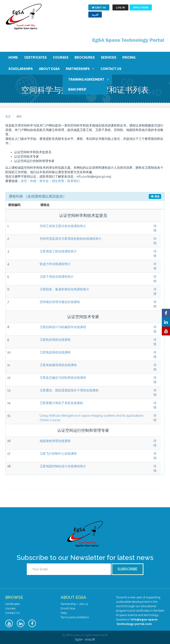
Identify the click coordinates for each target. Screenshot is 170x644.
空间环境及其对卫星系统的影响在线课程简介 (71, 239)
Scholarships (21, 69)
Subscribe (127, 569)
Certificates (35, 57)
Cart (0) (99, 8)
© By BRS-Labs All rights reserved (85, 635)
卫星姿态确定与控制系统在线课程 (63, 378)
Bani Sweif (77, 89)
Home (13, 57)
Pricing (129, 57)
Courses (61, 57)
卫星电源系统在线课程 (55, 352)
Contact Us (111, 69)
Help (64, 613)
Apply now (141, 8)
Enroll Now (68, 608)
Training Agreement (86, 79)
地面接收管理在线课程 (55, 441)
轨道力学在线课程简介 (55, 264)
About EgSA (49, 69)
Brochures (85, 57)
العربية (95, 15)
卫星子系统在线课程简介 (57, 277)
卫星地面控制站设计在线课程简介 (63, 466)
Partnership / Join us (74, 604)
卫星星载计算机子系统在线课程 (61, 403)
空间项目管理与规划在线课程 (60, 302)
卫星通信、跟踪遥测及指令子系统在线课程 (69, 390)
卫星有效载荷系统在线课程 (58, 365)
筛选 (155, 197)
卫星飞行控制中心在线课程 (58, 454)
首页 (8, 117)
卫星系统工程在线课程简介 (58, 251)
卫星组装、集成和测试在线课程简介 (64, 289)
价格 (33, 181)
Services (109, 57)
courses (10, 608)
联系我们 (73, 181)
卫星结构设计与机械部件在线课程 (63, 327)
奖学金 (44, 181)
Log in (120, 8)
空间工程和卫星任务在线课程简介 (63, 226)
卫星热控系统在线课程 (55, 340)
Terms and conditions (75, 617)
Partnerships (78, 69)
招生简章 (58, 181)
